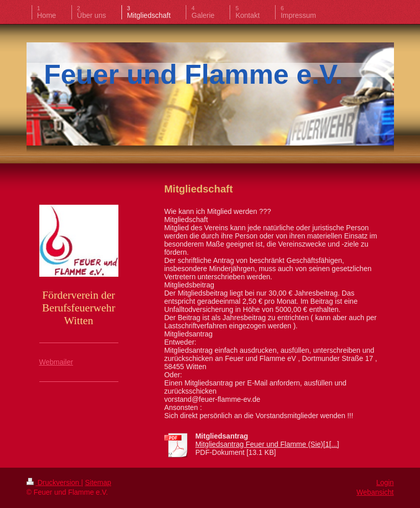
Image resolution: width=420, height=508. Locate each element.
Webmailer (56, 362)
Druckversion (54, 482)
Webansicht (375, 492)
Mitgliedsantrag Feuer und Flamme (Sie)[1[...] (267, 444)
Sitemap (98, 482)
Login (385, 482)
